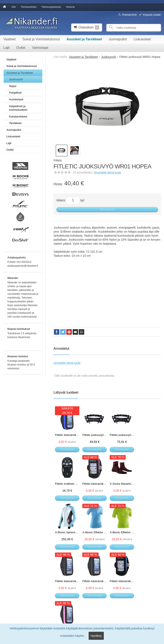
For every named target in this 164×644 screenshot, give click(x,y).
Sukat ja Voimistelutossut (41, 39)
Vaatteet (9, 39)
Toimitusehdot (29, 7)
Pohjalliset (15, 93)
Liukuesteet (142, 39)
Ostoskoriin (107, 209)
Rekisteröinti (129, 15)
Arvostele (108, 172)
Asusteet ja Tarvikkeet (84, 39)
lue (88, 597)
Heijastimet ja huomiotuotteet (18, 108)
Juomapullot (118, 39)
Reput (13, 86)
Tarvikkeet (15, 123)
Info (14, 7)
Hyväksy (96, 637)
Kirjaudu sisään (152, 15)
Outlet (21, 48)
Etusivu (7, 577)
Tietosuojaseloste (51, 7)
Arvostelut (61, 349)
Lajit (6, 48)
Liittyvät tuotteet (66, 392)
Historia (70, 7)
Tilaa (53, 604)
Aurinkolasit (16, 99)
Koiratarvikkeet (18, 117)
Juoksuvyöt (16, 79)
